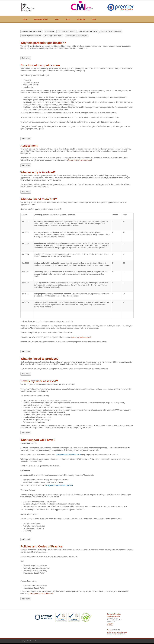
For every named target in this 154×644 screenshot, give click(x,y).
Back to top (26, 58)
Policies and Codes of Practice (77, 36)
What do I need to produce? (111, 31)
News (57, 19)
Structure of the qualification (31, 31)
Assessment (50, 31)
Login (94, 19)
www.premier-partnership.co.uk (116, 634)
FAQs (68, 19)
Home (25, 19)
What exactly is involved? (67, 31)
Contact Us (81, 19)
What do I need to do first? (88, 31)
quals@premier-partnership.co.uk (41, 594)
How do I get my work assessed (79, 160)
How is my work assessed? (31, 36)
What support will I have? (53, 36)
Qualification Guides (41, 19)
